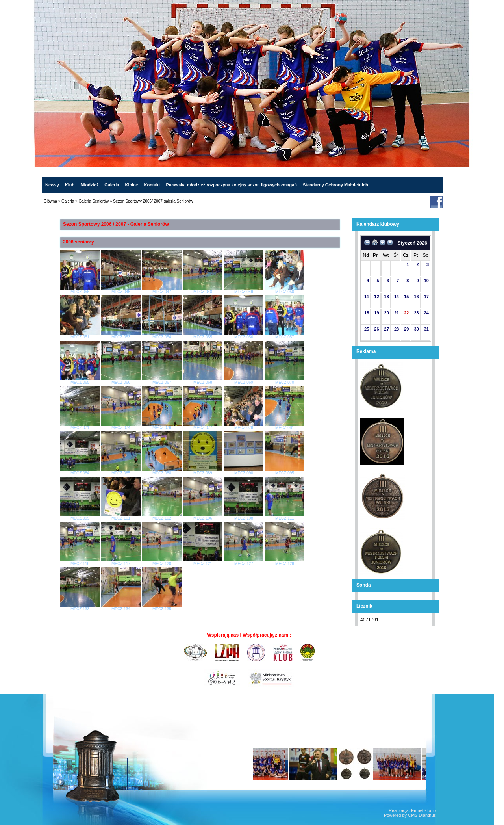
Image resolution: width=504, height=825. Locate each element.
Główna (50, 201)
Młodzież (89, 185)
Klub (70, 185)
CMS (413, 815)
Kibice (131, 185)
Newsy (52, 185)
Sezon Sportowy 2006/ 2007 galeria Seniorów (153, 201)
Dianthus (427, 815)
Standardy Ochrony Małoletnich (335, 185)
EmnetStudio (423, 810)
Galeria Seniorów (94, 201)
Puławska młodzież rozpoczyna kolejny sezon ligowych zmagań (231, 185)
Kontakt (152, 185)
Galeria (112, 185)
